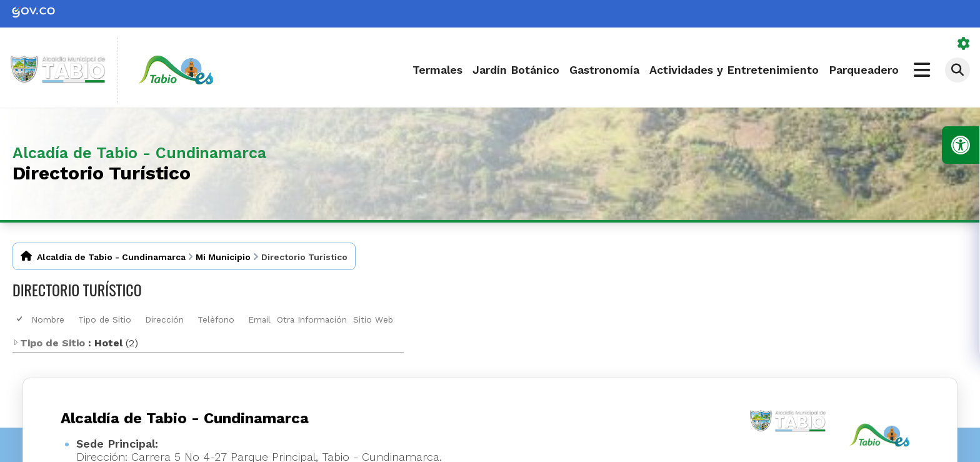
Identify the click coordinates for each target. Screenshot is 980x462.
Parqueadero (864, 70)
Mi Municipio (223, 257)
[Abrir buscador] (957, 70)
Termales (437, 70)
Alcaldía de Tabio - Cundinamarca (111, 257)
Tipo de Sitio (105, 319)
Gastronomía (604, 70)
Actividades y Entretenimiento (734, 70)
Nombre (48, 319)
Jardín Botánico (516, 70)
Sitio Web (373, 319)
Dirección (164, 319)
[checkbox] (20, 319)
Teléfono (216, 319)
